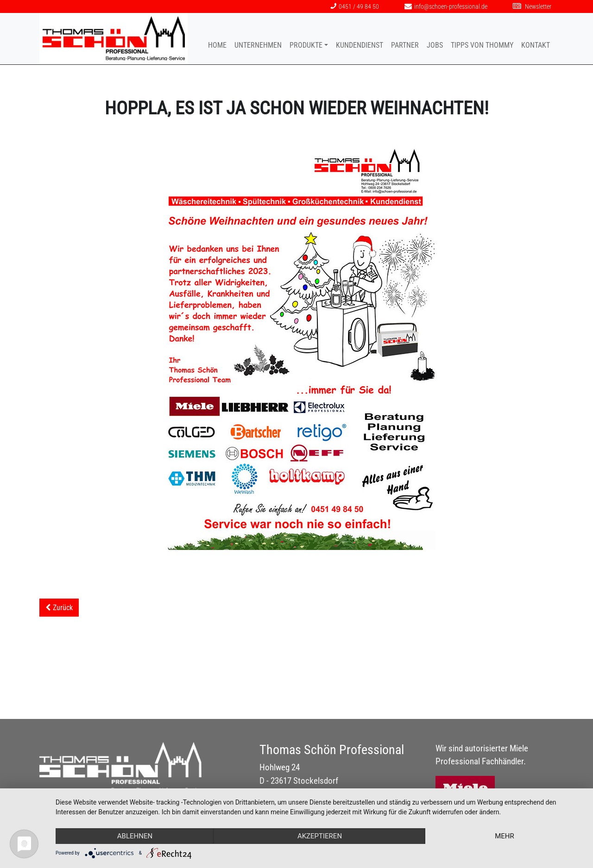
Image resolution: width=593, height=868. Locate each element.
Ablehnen (135, 836)
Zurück (63, 608)
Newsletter (532, 7)
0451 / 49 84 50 (355, 7)
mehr (505, 836)
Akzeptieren (320, 836)
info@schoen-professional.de (446, 7)
